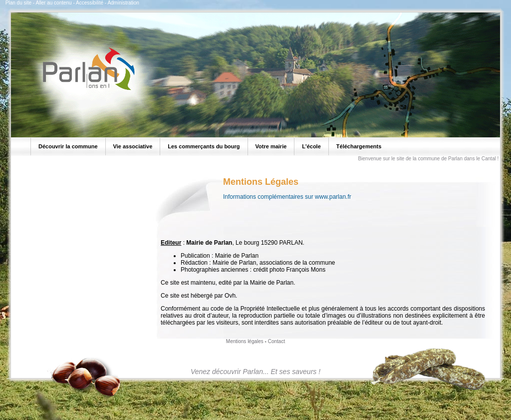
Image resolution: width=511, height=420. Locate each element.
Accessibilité (90, 3)
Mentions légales (245, 341)
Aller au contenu (53, 3)
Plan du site (18, 3)
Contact (276, 341)
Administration (123, 3)
